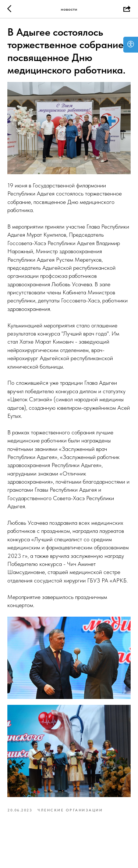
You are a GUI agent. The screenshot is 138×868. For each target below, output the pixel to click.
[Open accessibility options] (131, 45)
